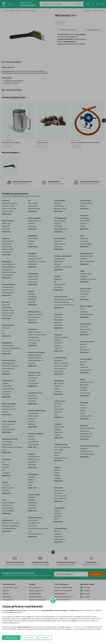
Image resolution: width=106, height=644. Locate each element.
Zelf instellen (30, 638)
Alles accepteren (11, 638)
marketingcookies (79, 627)
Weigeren (45, 638)
